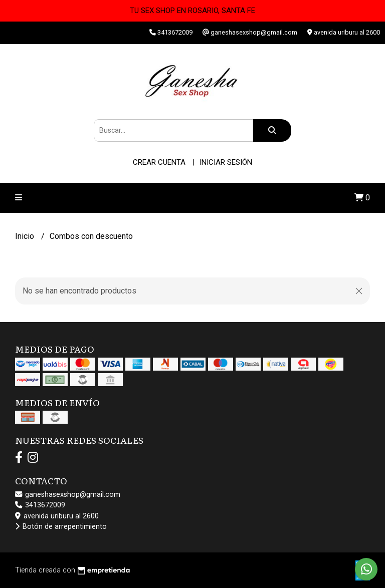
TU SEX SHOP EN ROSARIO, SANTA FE (192, 11)
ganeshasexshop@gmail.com (68, 495)
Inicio (26, 236)
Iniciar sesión (226, 162)
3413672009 (40, 505)
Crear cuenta (159, 162)
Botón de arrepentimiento (61, 527)
